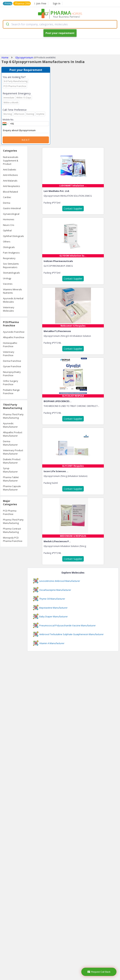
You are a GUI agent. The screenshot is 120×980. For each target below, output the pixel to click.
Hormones (9, 219)
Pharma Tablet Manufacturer (11, 479)
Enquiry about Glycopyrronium (26, 130)
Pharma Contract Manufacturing (12, 530)
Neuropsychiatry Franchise (12, 374)
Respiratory (9, 258)
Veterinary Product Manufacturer (13, 452)
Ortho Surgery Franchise (11, 383)
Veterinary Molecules (9, 309)
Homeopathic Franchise (10, 345)
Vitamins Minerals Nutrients (12, 291)
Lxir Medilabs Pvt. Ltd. (57, 191)
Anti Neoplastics (12, 186)
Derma (7, 203)
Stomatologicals (11, 273)
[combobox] (60, 24)
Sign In (57, 3)
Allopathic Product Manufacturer (13, 434)
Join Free (40, 3)
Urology (7, 278)
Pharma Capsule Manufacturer (12, 488)
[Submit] (7, 24)
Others (7, 242)
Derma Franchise (12, 361)
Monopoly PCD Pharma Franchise (13, 539)
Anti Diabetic (10, 170)
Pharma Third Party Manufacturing (13, 416)
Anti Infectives (10, 175)
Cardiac (7, 197)
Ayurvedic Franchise (14, 332)
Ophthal (7, 230)
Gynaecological (11, 214)
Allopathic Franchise (14, 337)
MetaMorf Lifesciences (57, 331)
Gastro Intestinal (12, 208)
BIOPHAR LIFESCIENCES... (58, 401)
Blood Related (10, 192)
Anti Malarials (10, 181)
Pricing (8, 3)
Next (26, 140)
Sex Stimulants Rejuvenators (11, 265)
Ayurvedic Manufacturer (10, 425)
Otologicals (9, 247)
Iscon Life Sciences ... (56, 471)
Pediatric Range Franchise (11, 392)
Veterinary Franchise (9, 354)
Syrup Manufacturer (10, 470)
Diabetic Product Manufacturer (12, 461)
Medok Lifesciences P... (57, 541)
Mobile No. (8, 120)
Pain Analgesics (11, 253)
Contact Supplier (73, 209)
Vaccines (8, 284)
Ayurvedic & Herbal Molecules (13, 300)
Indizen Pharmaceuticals (58, 261)
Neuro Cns (9, 225)
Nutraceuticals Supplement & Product (11, 160)
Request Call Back (99, 972)
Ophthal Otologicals (13, 236)
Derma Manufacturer (10, 443)
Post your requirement (60, 33)
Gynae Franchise (12, 366)
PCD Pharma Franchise (10, 512)
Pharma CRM (23, 3)
